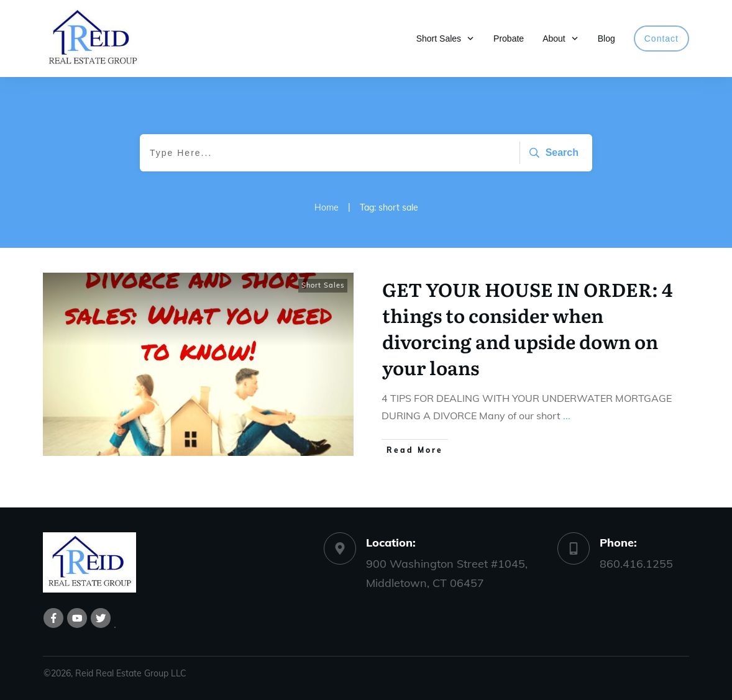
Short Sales (323, 285)
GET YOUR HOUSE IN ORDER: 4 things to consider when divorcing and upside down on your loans (527, 328)
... (567, 416)
